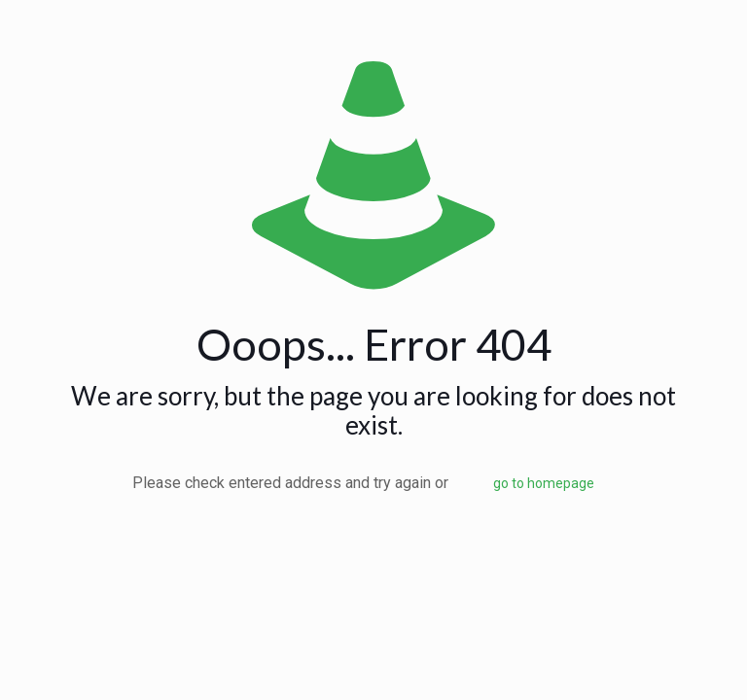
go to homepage (544, 483)
